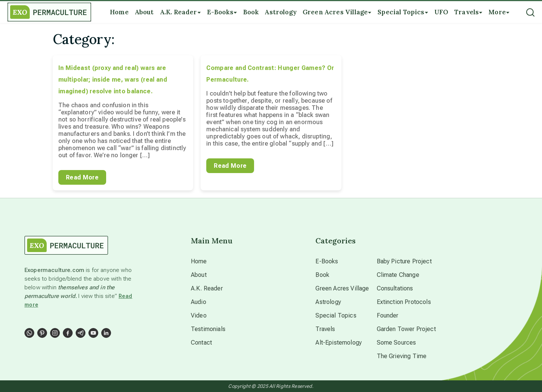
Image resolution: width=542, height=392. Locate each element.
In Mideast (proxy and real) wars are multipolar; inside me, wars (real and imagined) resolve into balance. (113, 80)
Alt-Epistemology (339, 343)
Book (322, 275)
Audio (199, 302)
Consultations (395, 288)
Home (199, 261)
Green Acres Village (342, 288)
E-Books (327, 261)
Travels (325, 329)
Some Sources (397, 343)
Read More (82, 177)
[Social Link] (29, 333)
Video (199, 315)
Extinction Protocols (404, 302)
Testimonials (208, 329)
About (199, 275)
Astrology (328, 302)
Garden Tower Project (406, 329)
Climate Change (398, 275)
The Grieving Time (402, 356)
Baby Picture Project (404, 261)
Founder (388, 315)
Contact (201, 343)
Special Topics (336, 315)
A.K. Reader (207, 288)
